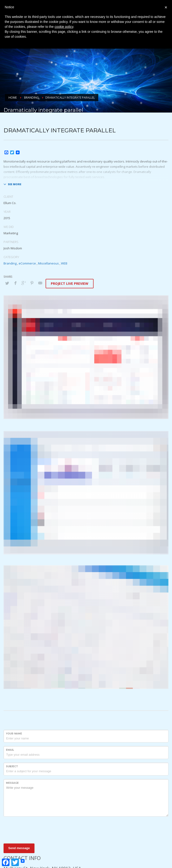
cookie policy (64, 27)
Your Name (14, 734)
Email (10, 750)
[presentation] (39, 829)
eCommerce (27, 263)
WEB (64, 263)
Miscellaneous (48, 263)
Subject (12, 766)
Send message (19, 848)
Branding (10, 263)
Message (12, 783)
